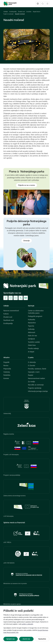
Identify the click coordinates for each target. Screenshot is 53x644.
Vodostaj (7, 372)
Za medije (31, 382)
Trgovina (31, 326)
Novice (6, 366)
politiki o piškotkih (27, 624)
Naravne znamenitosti (11, 311)
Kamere (6, 379)
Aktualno (7, 358)
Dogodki (6, 362)
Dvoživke (29, 12)
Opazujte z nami (34, 372)
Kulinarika (32, 320)
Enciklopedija (13, 12)
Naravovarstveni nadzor (36, 379)
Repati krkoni (36, 12)
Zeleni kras (32, 345)
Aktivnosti (32, 333)
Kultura (6, 314)
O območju (32, 362)
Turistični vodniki (34, 342)
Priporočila (7, 369)
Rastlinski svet (9, 320)
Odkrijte (6, 12)
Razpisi (31, 375)
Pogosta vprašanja (35, 388)
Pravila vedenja (33, 349)
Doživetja (31, 329)
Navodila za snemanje (36, 385)
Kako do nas (32, 336)
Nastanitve (32, 323)
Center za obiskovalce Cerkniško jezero (36, 312)
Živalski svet (21, 12)
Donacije (27, 241)
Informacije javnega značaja (38, 391)
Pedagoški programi (35, 316)
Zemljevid (31, 339)
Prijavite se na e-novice (26, 185)
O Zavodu (32, 366)
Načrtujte (31, 306)
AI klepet (31, 352)
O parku (31, 358)
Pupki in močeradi (8, 14)
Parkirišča (7, 375)
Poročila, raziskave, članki (37, 369)
